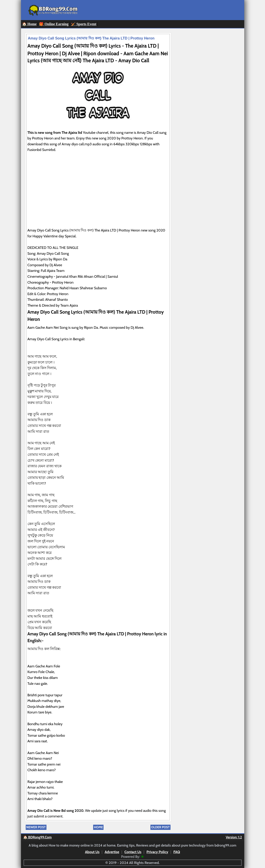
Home (98, 827)
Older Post (160, 827)
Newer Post (36, 827)
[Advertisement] (98, 196)
